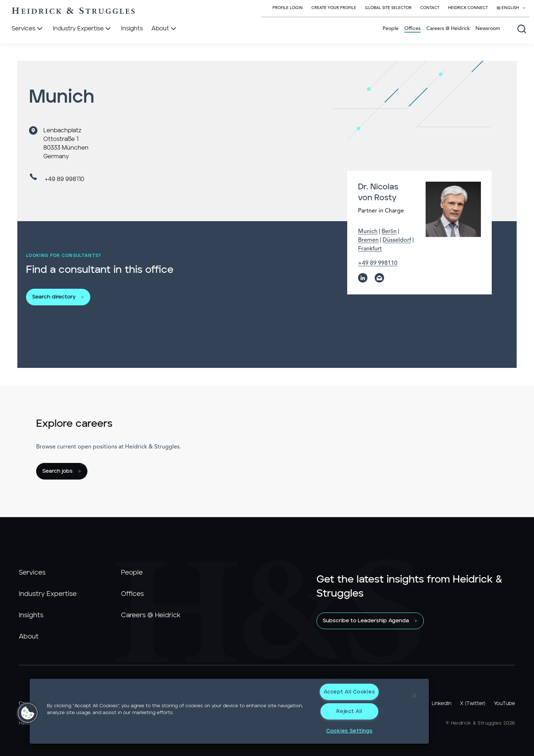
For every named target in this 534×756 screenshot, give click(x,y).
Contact (430, 8)
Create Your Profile (334, 8)
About (29, 637)
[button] (28, 713)
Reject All (349, 711)
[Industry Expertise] (83, 29)
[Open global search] (522, 29)
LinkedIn (442, 704)
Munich (368, 232)
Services (32, 573)
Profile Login (288, 8)
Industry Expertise (48, 594)
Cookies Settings (349, 731)
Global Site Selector (388, 8)
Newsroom (488, 29)
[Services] (28, 29)
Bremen (368, 240)
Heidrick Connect (468, 8)
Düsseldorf (397, 240)
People (391, 29)
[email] (379, 278)
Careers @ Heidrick (448, 29)
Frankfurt (370, 249)
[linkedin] (363, 278)
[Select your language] (511, 8)
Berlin (389, 232)
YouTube (505, 704)
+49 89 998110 (64, 179)
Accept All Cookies (349, 692)
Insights (31, 615)
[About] (165, 29)
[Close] (414, 696)
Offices (412, 29)
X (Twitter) (473, 704)
